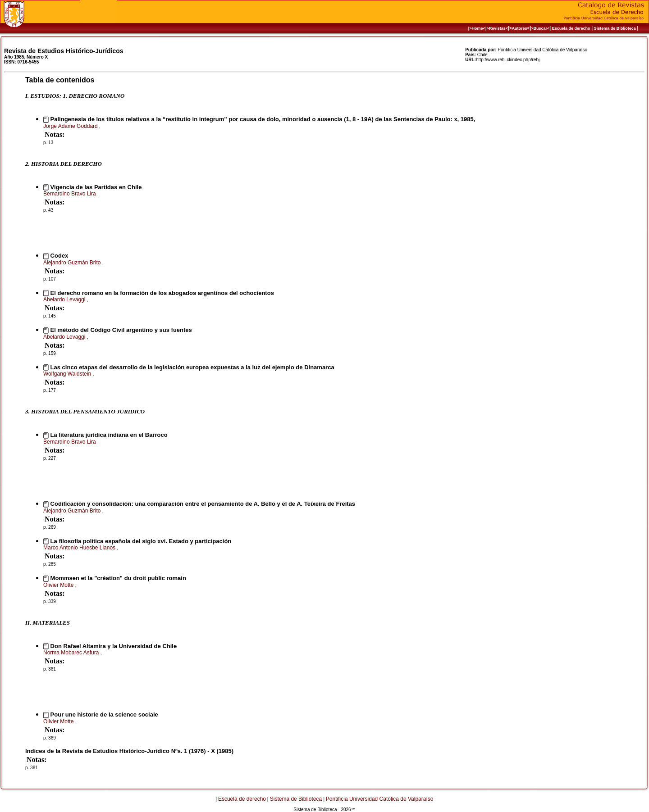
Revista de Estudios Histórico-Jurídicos (64, 51)
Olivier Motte (59, 585)
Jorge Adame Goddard (71, 126)
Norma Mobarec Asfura (72, 653)
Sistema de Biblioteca (615, 28)
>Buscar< (540, 28)
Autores (520, 28)
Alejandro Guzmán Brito (73, 263)
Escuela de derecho (571, 28)
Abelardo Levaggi (65, 299)
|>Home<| (478, 28)
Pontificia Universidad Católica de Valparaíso (380, 799)
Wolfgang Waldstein (68, 374)
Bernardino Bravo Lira (70, 194)
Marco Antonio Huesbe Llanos (80, 548)
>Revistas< (497, 28)
